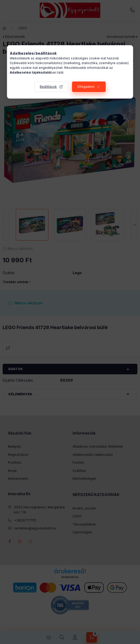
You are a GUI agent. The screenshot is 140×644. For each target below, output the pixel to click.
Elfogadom (86, 87)
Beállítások (48, 87)
